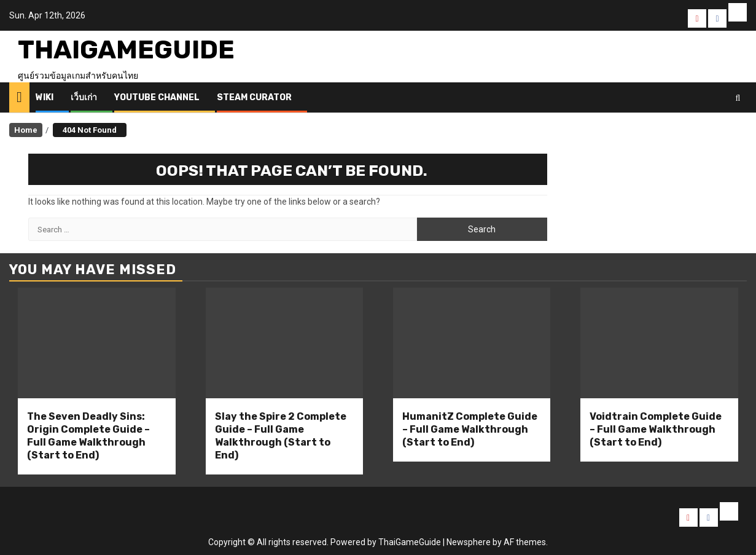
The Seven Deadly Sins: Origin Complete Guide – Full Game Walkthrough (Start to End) (88, 435)
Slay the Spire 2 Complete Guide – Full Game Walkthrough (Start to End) (281, 435)
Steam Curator (254, 97)
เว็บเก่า (84, 97)
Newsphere (469, 542)
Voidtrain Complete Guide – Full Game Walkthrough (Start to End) (656, 429)
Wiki (45, 97)
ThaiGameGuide (126, 50)
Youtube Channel (157, 97)
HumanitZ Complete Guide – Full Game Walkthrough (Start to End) (470, 429)
